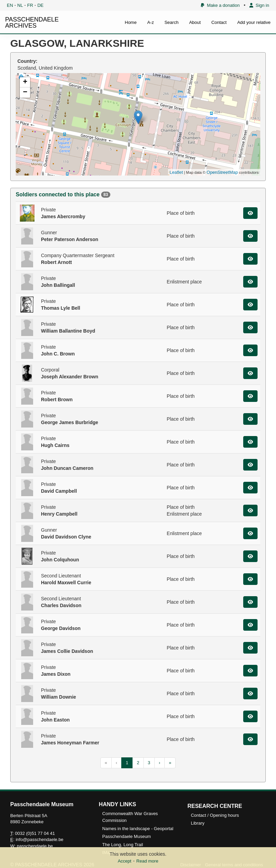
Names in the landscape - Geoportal (138, 829)
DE (40, 5)
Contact (219, 22)
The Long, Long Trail (122, 845)
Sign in (259, 5)
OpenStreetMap (222, 172)
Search (171, 22)
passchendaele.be (35, 846)
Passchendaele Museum (126, 836)
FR (30, 5)
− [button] (25, 93)
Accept (125, 861)
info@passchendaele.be (40, 839)
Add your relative (254, 22)
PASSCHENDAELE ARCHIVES (32, 23)
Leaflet (176, 172)
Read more (147, 861)
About (195, 22)
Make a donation (220, 5)
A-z (151, 22)
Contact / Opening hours (215, 815)
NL (20, 5)
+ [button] (25, 82)
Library (198, 823)
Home (131, 22)
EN (10, 5)
